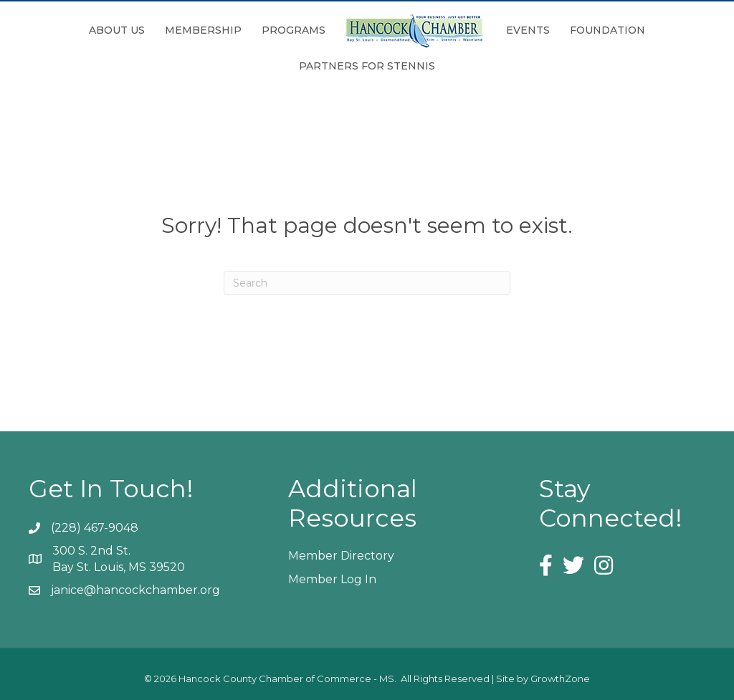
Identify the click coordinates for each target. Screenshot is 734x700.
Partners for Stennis (367, 66)
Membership (203, 30)
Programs (294, 30)
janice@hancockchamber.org (135, 590)
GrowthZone (560, 679)
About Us (117, 30)
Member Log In (332, 579)
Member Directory (341, 556)
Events (528, 30)
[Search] (367, 283)
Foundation (607, 30)
